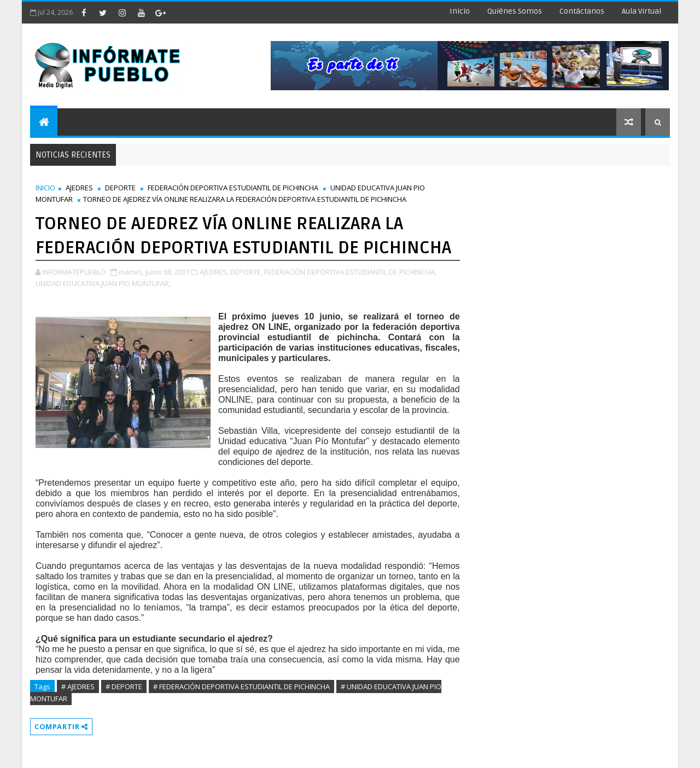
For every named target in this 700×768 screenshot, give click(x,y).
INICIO (45, 188)
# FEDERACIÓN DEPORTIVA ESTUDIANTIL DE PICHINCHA (241, 686)
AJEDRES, (214, 272)
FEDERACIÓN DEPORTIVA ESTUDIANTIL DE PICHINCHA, (350, 272)
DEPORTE (120, 188)
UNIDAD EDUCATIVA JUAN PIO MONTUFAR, (103, 283)
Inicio (460, 11)
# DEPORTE (124, 686)
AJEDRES (79, 188)
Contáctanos (582, 11)
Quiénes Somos (515, 11)
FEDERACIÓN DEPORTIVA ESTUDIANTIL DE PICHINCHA (233, 188)
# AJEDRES (78, 686)
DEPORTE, (246, 272)
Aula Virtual (641, 11)
